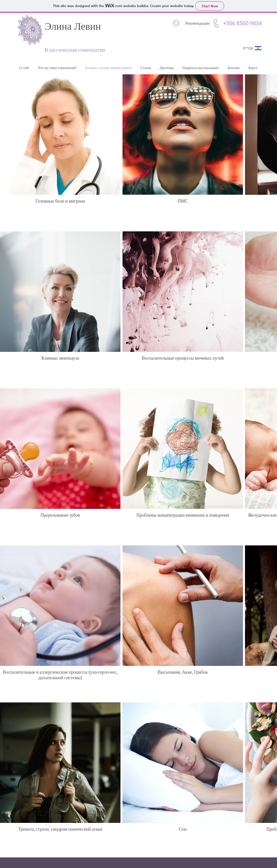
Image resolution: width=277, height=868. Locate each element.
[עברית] (248, 48)
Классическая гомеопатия (75, 50)
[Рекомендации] (198, 23)
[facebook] (176, 23)
